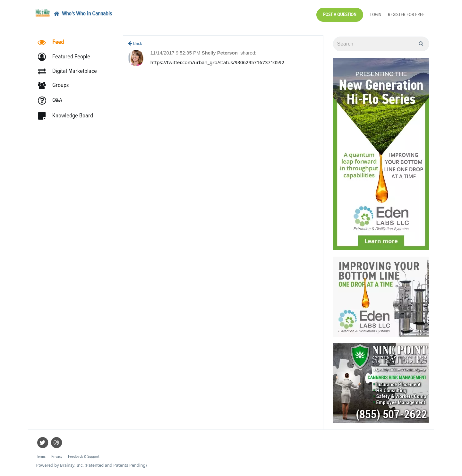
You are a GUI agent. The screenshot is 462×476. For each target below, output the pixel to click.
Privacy (57, 457)
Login (376, 15)
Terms (41, 457)
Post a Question (340, 15)
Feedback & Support (84, 457)
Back (135, 43)
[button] (67, 57)
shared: (248, 53)
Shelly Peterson (220, 53)
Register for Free (406, 15)
